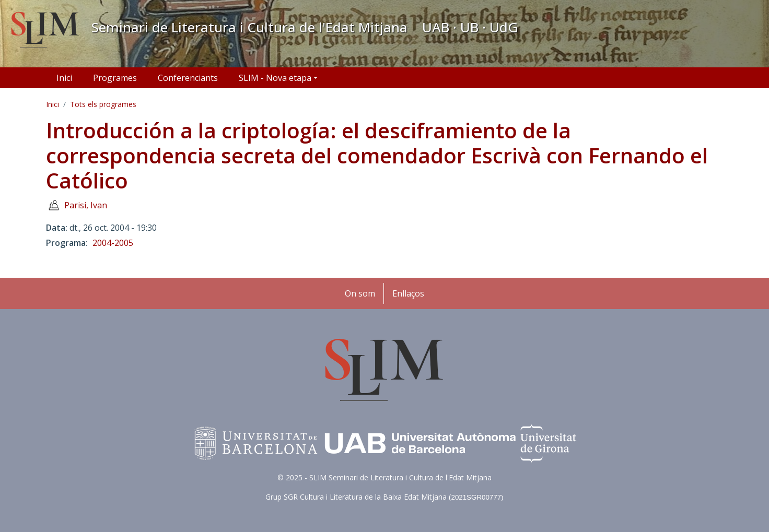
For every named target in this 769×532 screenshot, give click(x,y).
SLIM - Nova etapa (275, 78)
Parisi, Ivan (86, 205)
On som (360, 293)
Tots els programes (103, 104)
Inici (64, 78)
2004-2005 (113, 243)
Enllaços (408, 293)
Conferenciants (188, 78)
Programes (115, 78)
